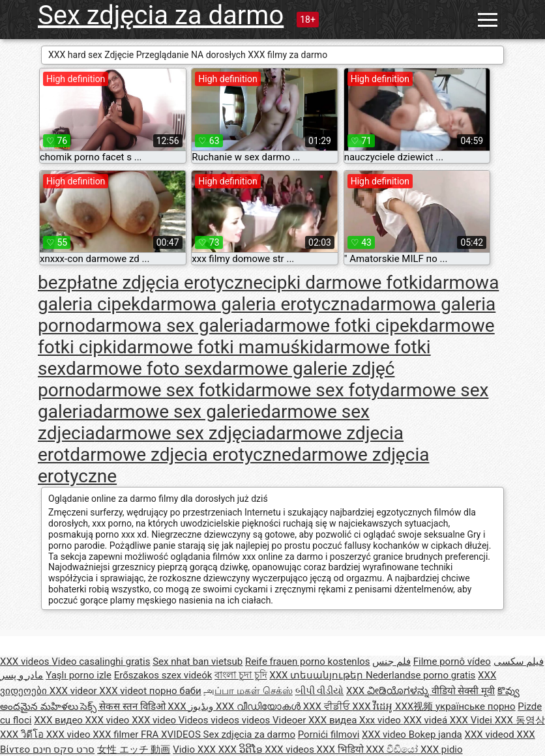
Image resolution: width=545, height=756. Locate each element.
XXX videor (75, 691)
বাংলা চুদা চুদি (241, 675)
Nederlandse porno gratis (420, 675)
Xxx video (381, 720)
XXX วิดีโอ (23, 734)
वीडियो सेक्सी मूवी (463, 691)
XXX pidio (442, 749)
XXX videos (26, 661)
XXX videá (427, 720)
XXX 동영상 (520, 720)
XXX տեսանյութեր (317, 675)
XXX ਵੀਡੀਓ (328, 706)
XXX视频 (415, 706)
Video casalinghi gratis (101, 661)
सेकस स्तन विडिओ (133, 706)
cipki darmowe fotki (343, 283)
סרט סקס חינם (64, 749)
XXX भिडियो (342, 749)
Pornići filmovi (329, 734)
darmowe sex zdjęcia (181, 433)
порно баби (175, 691)
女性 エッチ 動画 (134, 749)
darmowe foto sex (139, 369)
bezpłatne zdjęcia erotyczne (150, 283)
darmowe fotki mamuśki (215, 347)
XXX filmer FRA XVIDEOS (148, 734)
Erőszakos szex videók (163, 675)
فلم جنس (391, 661)
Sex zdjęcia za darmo (161, 15)
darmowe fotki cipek (336, 326)
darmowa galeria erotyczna (250, 304)
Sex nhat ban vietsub (198, 661)
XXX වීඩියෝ (393, 749)
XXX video (109, 720)
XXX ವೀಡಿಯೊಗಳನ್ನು (389, 691)
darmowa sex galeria (170, 326)
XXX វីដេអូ (374, 706)
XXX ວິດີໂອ (242, 749)
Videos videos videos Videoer (243, 720)
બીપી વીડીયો (320, 691)
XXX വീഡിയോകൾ (259, 706)
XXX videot (124, 691)
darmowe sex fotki (160, 390)
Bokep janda (435, 734)
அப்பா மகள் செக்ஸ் (248, 691)
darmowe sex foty (308, 390)
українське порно (476, 706)
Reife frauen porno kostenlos (308, 661)
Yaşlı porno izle (79, 675)
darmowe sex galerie (177, 412)
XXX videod (490, 734)
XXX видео (59, 720)
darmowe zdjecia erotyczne (181, 455)
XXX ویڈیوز (192, 706)
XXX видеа (334, 720)
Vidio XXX (196, 749)
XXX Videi (472, 720)
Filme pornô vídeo (452, 661)
